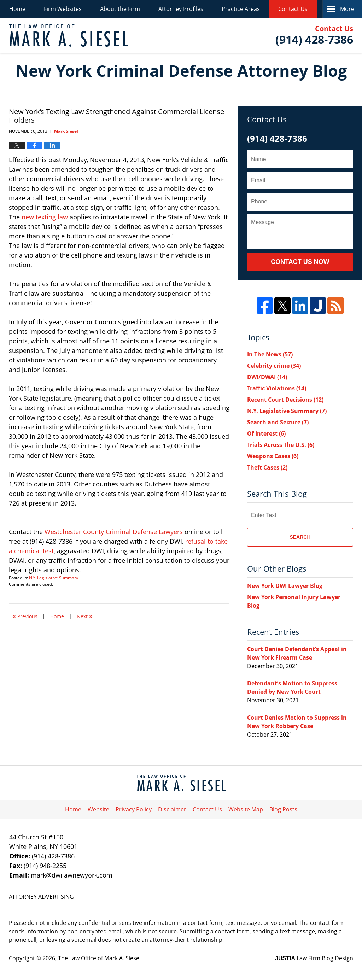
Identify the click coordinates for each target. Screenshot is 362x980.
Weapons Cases (273, 456)
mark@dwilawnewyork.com (72, 875)
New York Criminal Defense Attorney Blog (69, 36)
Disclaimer (172, 809)
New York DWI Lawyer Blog (285, 586)
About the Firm (120, 9)
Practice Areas (241, 9)
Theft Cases (267, 467)
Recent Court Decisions (285, 400)
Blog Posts (283, 809)
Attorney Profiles (181, 9)
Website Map (246, 809)
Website (98, 809)
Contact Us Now (300, 262)
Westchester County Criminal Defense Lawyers (114, 532)
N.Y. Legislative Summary (54, 578)
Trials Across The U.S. (281, 445)
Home (17, 9)
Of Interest (266, 433)
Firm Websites (63, 9)
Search (300, 537)
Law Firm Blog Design (314, 958)
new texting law (45, 217)
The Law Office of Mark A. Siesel (99, 958)
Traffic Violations (277, 388)
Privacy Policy (134, 809)
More (347, 9)
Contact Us (293, 9)
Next (85, 616)
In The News (270, 354)
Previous (25, 616)
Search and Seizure (278, 422)
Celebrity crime (274, 366)
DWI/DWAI (267, 377)
